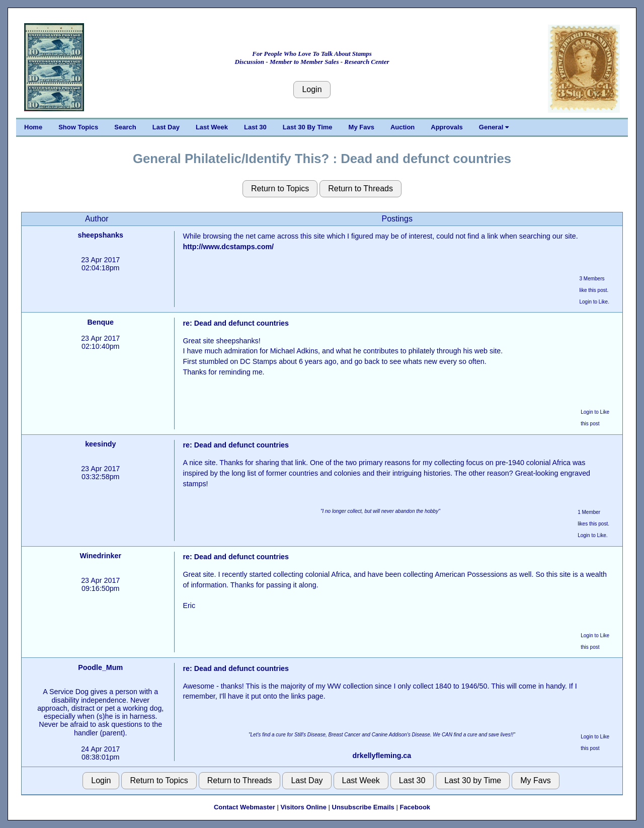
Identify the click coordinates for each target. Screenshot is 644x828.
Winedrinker (100, 556)
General (494, 127)
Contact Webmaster (245, 807)
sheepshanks (100, 235)
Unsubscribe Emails (363, 807)
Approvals (447, 127)
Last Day (166, 127)
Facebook (415, 807)
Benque (101, 322)
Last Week (212, 127)
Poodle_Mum (100, 667)
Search (125, 127)
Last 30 (255, 127)
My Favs (361, 127)
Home (33, 127)
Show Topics (78, 127)
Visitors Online (303, 807)
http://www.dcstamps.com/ (228, 247)
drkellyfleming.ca (382, 756)
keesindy (100, 444)
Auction (403, 127)
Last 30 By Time (308, 127)
